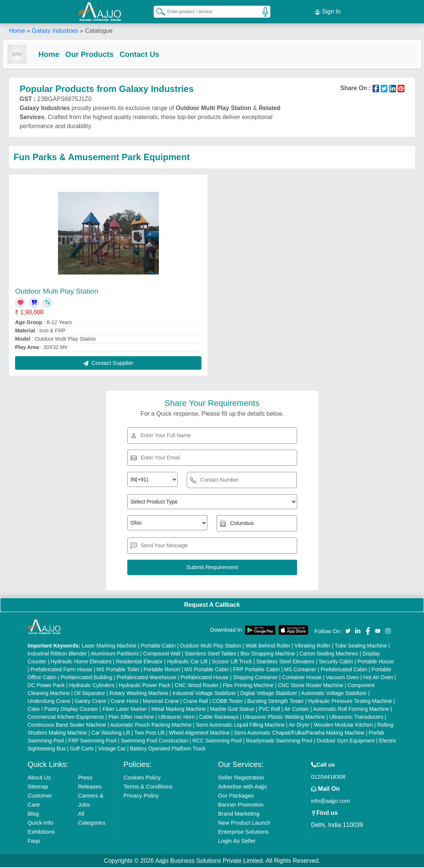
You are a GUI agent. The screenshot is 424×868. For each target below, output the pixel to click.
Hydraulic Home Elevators (81, 662)
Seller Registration (241, 778)
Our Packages (236, 796)
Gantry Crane (90, 702)
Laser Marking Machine (109, 646)
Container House (302, 678)
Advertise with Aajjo (243, 787)
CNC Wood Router (197, 686)
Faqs (34, 841)
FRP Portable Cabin (256, 670)
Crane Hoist (125, 702)
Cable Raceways (219, 718)
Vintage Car (112, 749)
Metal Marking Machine (179, 710)
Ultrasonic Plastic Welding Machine (284, 718)
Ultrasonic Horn (177, 718)
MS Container (300, 670)
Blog (33, 814)
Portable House (376, 662)
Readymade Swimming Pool (279, 741)
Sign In (328, 11)
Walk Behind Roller (268, 646)
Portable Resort (162, 670)
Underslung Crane (49, 702)
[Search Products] (157, 11)
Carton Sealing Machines (329, 654)
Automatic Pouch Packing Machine (151, 726)
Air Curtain (296, 710)
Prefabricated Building (86, 678)
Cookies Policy (142, 778)
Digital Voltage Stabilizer (269, 694)
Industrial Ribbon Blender (57, 654)
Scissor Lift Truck (232, 662)
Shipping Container (255, 678)
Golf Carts (82, 749)
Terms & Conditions (148, 787)
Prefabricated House (204, 678)
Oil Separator (90, 694)
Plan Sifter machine (131, 718)
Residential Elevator (140, 662)
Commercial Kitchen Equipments (66, 718)
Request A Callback (212, 605)
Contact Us (145, 54)
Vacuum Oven (343, 678)
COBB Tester (228, 702)
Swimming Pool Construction (155, 741)
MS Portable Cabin (207, 670)
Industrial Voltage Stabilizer (204, 694)
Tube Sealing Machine (361, 646)
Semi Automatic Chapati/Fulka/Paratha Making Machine (299, 733)
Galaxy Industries (55, 30)
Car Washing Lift (111, 733)
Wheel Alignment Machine (199, 733)
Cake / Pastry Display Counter (63, 710)
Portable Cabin (158, 646)
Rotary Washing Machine (139, 694)
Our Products (96, 54)
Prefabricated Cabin (344, 670)
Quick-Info (40, 823)
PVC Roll (269, 710)
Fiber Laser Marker (125, 710)
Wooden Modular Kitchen (343, 726)
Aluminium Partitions (115, 654)
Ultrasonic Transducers (356, 718)
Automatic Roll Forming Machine (351, 710)
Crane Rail (195, 702)
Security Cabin (336, 662)
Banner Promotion (241, 805)
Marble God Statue (232, 710)
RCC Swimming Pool (217, 741)
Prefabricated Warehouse (146, 678)
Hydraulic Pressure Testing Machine (350, 702)
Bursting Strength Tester (276, 702)
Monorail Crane (161, 702)
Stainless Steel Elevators (285, 662)
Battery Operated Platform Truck (168, 749)
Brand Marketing (239, 814)
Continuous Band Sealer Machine (67, 726)
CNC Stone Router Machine (311, 686)
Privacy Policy (141, 796)
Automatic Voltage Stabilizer (334, 694)
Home (17, 30)
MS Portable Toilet (118, 670)
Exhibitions (41, 832)
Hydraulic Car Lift (187, 662)
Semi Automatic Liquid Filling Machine (240, 726)
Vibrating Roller (312, 646)
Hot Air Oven (378, 678)
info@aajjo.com (331, 801)
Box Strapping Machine (268, 654)
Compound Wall (162, 654)
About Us (39, 778)
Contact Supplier (108, 364)
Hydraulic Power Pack (144, 686)
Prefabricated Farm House (61, 670)
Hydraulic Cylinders (92, 686)
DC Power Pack (46, 686)
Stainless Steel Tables (211, 654)
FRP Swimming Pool (92, 741)
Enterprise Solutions (243, 832)
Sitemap (38, 787)
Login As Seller (237, 841)
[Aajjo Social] (348, 631)
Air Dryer (299, 726)
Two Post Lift (149, 733)
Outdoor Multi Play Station (57, 292)
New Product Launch (244, 823)
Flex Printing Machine (248, 686)
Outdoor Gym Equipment (345, 741)
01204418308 (328, 777)
